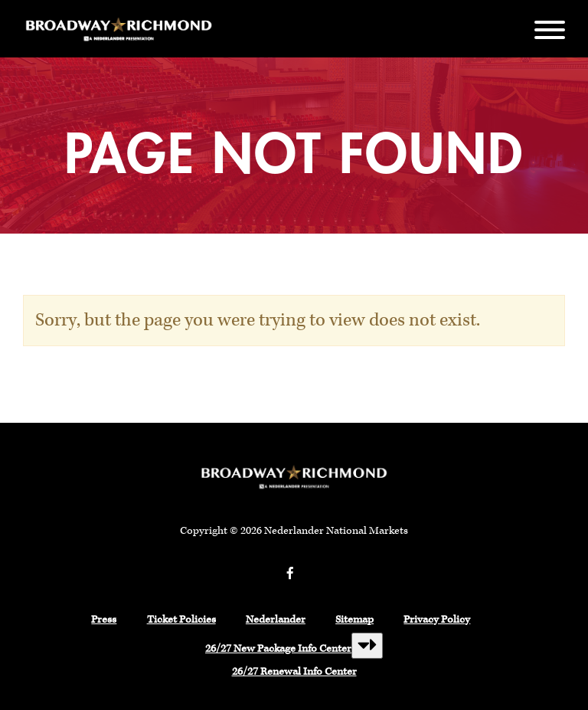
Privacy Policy (437, 620)
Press (104, 620)
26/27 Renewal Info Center (294, 672)
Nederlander (276, 620)
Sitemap (354, 620)
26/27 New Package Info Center (278, 649)
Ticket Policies (181, 620)
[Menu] (550, 29)
